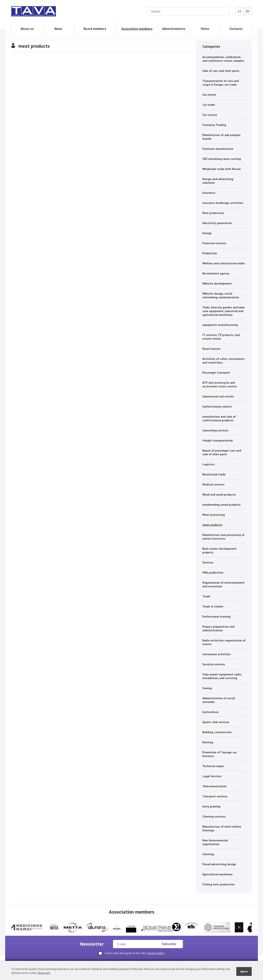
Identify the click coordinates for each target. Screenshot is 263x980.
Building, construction (217, 732)
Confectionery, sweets (217, 406)
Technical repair (213, 766)
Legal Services (212, 776)
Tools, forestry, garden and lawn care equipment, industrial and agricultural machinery (224, 311)
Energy (207, 233)
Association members (137, 29)
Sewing (207, 688)
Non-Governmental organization (215, 842)
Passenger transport (216, 373)
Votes (205, 29)
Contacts (236, 29)
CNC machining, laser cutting (222, 159)
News (58, 29)
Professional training (216, 617)
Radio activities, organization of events (224, 642)
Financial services (214, 243)
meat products (212, 525)
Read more (44, 973)
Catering (208, 854)
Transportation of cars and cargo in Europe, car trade (221, 83)
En (248, 11)
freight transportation (218, 440)
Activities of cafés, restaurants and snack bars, (223, 361)
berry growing (211, 806)
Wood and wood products (219, 495)
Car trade (209, 105)
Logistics (209, 464)
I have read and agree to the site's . (132, 953)
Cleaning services (214, 816)
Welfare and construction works (224, 263)
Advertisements (174, 29)
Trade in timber (213, 606)
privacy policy (156, 953)
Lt (239, 11)
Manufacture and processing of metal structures (223, 537)
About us (27, 29)
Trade (206, 596)
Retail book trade (214, 474)
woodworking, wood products (221, 505)
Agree (244, 971)
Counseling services (215, 430)
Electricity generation (217, 223)
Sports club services (216, 722)
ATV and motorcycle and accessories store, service (220, 384)
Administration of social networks (219, 700)
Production (210, 253)
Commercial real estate (218, 396)
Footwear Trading (214, 125)
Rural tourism (211, 349)
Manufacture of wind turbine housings (222, 828)
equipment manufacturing (220, 325)
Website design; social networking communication (221, 295)
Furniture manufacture (218, 149)
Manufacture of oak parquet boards (221, 137)
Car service (210, 115)
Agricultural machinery (217, 874)
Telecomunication (214, 786)
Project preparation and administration (218, 628)
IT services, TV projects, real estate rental (221, 337)
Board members (95, 29)
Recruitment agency (216, 273)
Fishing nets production (218, 884)
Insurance (209, 193)
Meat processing (214, 515)
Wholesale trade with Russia (221, 169)
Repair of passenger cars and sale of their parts (222, 452)
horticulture (211, 712)
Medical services (213, 484)
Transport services (215, 796)
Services (208, 562)
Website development (217, 283)
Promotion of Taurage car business (220, 754)
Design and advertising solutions (218, 181)
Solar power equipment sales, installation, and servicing (222, 676)
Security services (214, 664)
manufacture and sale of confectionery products (219, 418)
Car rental (209, 95)
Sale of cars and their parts (221, 71)
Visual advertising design (219, 864)
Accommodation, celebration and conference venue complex (223, 59)
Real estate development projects (219, 550)
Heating (208, 742)
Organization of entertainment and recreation (223, 584)
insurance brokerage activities (223, 203)
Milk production (213, 572)
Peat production (213, 213)
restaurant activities (217, 654)
